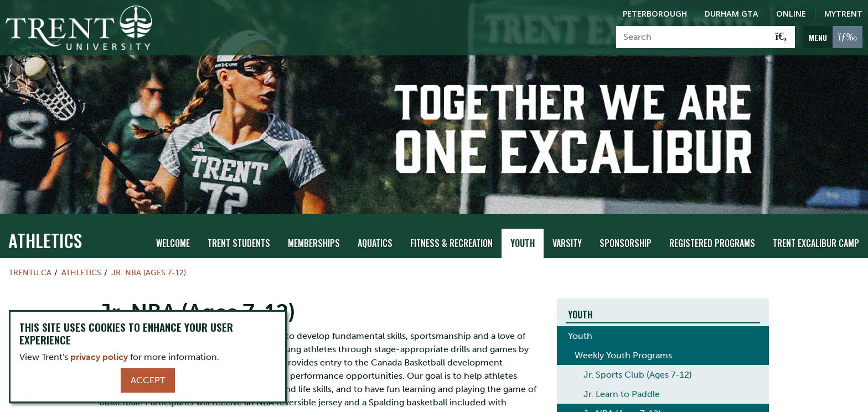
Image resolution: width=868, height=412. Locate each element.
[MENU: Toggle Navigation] (833, 37)
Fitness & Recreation (451, 233)
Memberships (314, 233)
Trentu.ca (30, 262)
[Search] (692, 37)
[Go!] (781, 37)
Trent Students (239, 233)
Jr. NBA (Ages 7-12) (149, 262)
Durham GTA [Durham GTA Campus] (732, 14)
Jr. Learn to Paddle (622, 385)
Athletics (45, 230)
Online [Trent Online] (791, 14)
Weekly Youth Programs (623, 346)
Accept (148, 380)
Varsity (567, 233)
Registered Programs (712, 233)
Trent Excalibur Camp (816, 233)
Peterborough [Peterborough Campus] (655, 14)
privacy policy (99, 357)
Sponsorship (626, 233)
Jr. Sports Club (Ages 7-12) (638, 365)
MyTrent (843, 14)
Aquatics (375, 233)
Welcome (173, 233)
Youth (523, 233)
